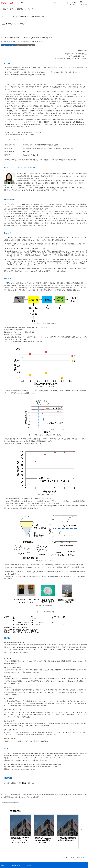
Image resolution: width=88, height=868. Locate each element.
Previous (7, 832)
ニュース (31, 9)
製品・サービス (8, 9)
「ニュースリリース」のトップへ (10, 802)
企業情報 (20, 9)
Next (81, 832)
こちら (24, 783)
